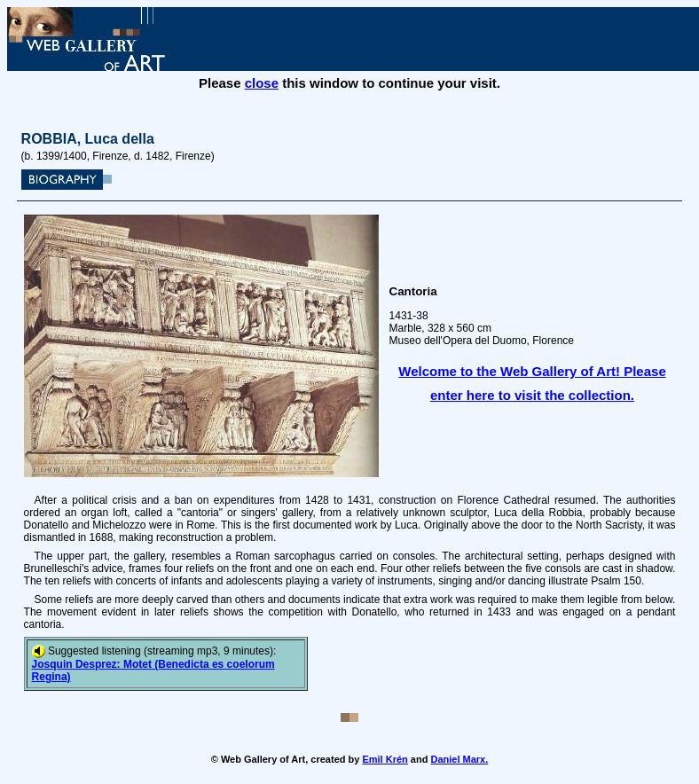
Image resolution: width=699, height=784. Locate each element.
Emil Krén (385, 759)
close (262, 83)
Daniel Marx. (459, 759)
